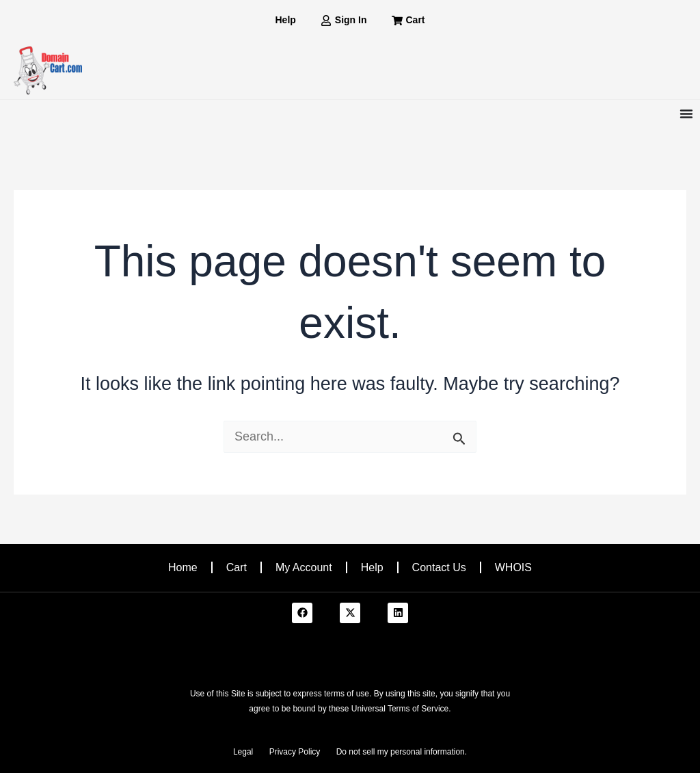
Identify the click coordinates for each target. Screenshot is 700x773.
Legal (243, 752)
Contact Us (439, 567)
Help (372, 567)
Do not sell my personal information (401, 752)
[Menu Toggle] (686, 114)
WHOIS (513, 567)
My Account (304, 567)
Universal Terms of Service (400, 709)
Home (183, 567)
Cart (237, 567)
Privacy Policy (295, 752)
